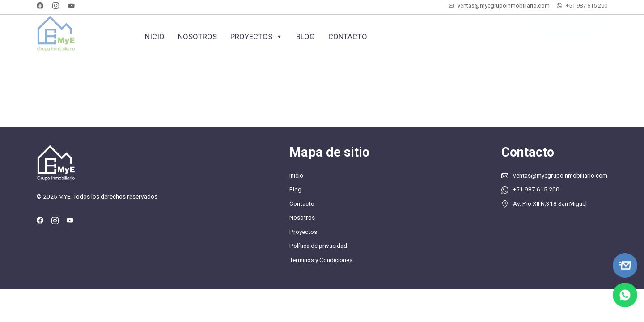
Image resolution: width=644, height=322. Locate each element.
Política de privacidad (318, 246)
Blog (305, 37)
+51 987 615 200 (587, 6)
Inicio (154, 37)
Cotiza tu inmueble (567, 32)
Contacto (348, 37)
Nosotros (197, 37)
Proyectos (256, 37)
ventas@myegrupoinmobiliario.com (504, 6)
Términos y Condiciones (321, 260)
